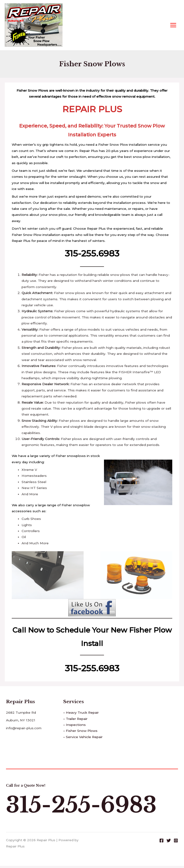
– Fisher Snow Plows (80, 733)
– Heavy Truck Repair (81, 715)
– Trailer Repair (75, 721)
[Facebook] (161, 842)
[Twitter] (169, 842)
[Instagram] (176, 842)
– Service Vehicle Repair (83, 739)
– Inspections (75, 727)
